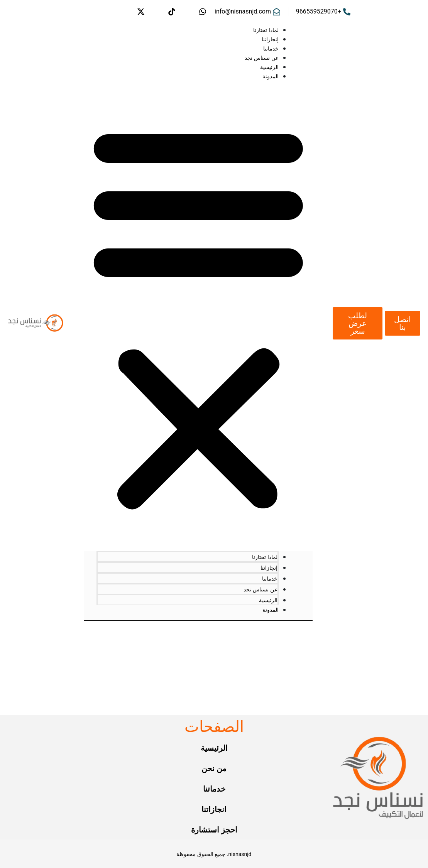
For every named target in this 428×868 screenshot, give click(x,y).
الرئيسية (269, 67)
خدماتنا (271, 49)
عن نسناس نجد (262, 58)
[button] (198, 315)
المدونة (271, 76)
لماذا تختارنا (266, 30)
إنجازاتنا (270, 39)
